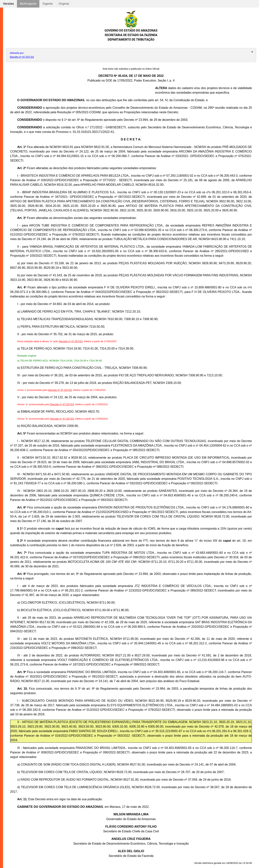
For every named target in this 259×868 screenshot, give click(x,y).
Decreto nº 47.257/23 (22, 57)
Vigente (47, 4)
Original (64, 4)
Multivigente (28, 4)
